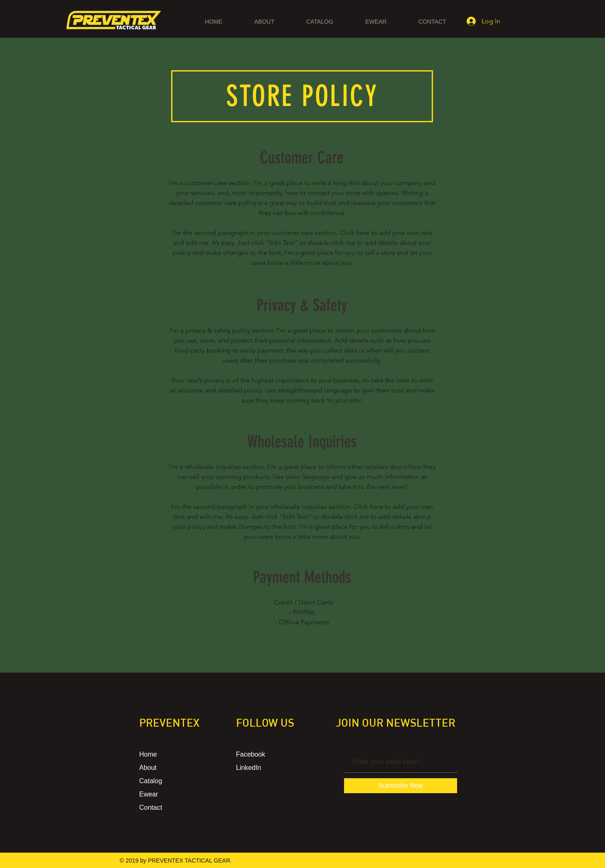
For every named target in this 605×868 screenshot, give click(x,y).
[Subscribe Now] (401, 786)
